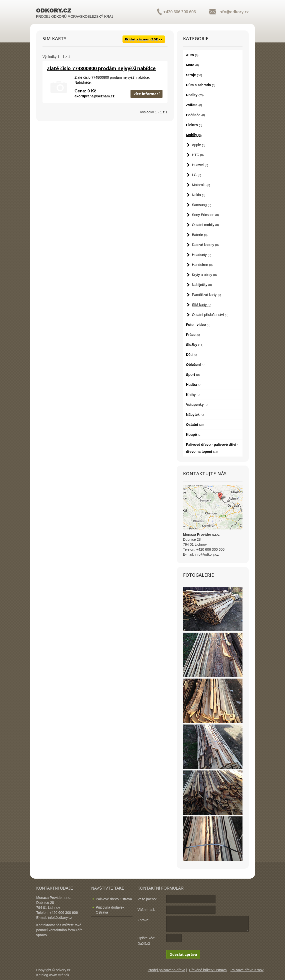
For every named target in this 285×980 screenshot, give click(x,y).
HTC (198, 155)
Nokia (199, 195)
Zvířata (194, 105)
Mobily (194, 135)
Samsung (202, 205)
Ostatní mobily (205, 225)
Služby (195, 345)
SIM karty (202, 305)
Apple (199, 145)
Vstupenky (197, 405)
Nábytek (195, 415)
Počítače (195, 115)
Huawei (200, 165)
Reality (195, 95)
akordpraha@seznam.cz (94, 96)
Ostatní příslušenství (210, 315)
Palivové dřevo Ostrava (114, 899)
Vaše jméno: (147, 899)
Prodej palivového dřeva (166, 970)
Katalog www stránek (53, 975)
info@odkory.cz (234, 12)
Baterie (200, 235)
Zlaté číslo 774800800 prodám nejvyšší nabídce (101, 68)
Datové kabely (205, 245)
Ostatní (195, 425)
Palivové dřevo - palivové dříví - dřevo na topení (212, 448)
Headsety (202, 255)
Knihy (193, 395)
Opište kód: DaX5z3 (146, 941)
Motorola (201, 185)
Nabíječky (202, 285)
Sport (193, 375)
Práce (193, 335)
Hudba (194, 385)
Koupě (194, 435)
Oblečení (196, 365)
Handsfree (202, 265)
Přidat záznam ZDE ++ (144, 39)
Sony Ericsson (205, 215)
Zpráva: (143, 920)
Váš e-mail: (146, 910)
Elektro (194, 125)
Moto (192, 65)
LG (197, 175)
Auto (192, 55)
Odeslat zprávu (183, 954)
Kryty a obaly (204, 275)
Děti (192, 355)
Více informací (146, 94)
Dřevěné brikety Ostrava (208, 970)
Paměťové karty (207, 295)
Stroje (194, 75)
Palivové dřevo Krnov (247, 970)
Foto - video (198, 325)
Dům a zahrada (201, 85)
